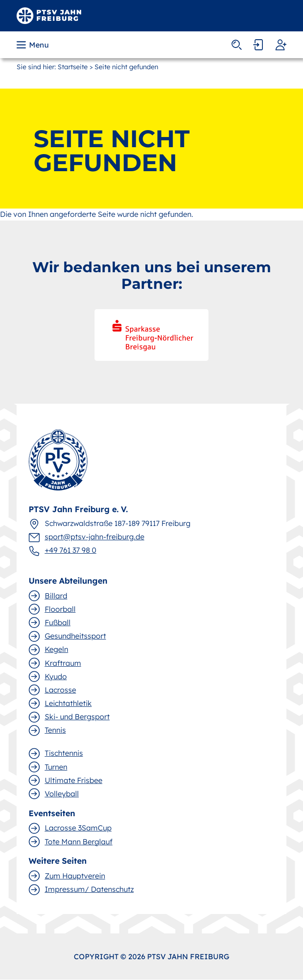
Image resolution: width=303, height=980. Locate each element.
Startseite (73, 67)
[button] (33, 45)
